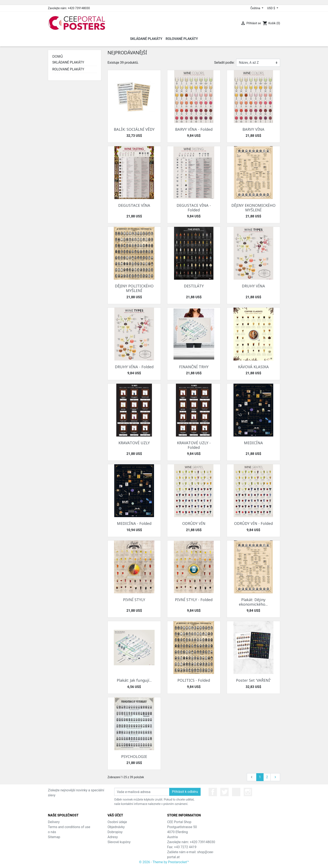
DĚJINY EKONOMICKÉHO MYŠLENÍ (253, 208)
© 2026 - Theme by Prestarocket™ (164, 862)
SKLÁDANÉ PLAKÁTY (68, 62)
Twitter (224, 792)
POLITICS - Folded (194, 680)
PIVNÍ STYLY (134, 600)
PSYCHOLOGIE (134, 756)
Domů (58, 56)
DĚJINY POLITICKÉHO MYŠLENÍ (134, 288)
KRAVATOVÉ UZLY (134, 443)
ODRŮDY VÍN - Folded (253, 523)
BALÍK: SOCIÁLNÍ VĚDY (134, 129)
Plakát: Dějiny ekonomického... (253, 602)
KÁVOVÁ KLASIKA (253, 367)
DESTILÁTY (194, 286)
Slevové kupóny (119, 842)
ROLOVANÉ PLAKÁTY (68, 69)
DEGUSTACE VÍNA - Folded (194, 208)
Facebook (213, 792)
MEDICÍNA (253, 443)
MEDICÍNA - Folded (134, 523)
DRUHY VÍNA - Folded (134, 367)
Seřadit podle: (224, 63)
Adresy (113, 837)
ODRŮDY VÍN (194, 523)
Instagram (248, 792)
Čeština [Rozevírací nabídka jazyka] (256, 8)
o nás (52, 832)
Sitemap (54, 837)
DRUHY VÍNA (253, 286)
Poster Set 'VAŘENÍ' (253, 680)
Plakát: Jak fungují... (134, 680)
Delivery (54, 822)
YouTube (236, 792)
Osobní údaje (117, 822)
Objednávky (116, 827)
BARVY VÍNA (253, 129)
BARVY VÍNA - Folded (194, 129)
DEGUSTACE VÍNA (134, 205)
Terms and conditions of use (69, 827)
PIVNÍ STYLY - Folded (194, 600)
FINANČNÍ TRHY (194, 367)
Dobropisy (115, 832)
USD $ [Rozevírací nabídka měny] (271, 8)
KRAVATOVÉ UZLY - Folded (194, 445)
